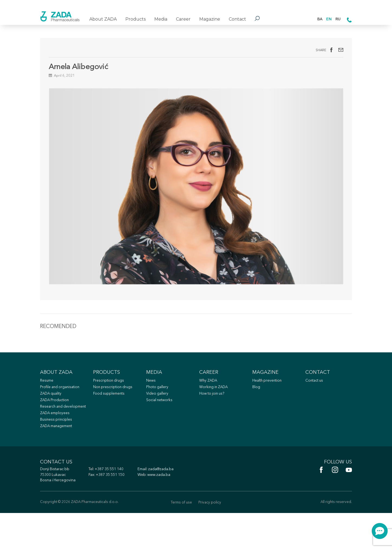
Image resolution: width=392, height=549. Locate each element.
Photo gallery (159, 405)
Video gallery (158, 412)
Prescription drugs (110, 397)
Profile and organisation (62, 405)
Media (161, 19)
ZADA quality (53, 412)
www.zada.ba (169, 510)
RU (337, 19)
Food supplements (110, 412)
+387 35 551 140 (116, 503)
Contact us (315, 397)
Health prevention (269, 397)
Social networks (161, 419)
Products (135, 19)
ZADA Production (56, 419)
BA (317, 19)
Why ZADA (210, 397)
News (151, 397)
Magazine (210, 19)
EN (327, 19)
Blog (257, 405)
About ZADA (103, 19)
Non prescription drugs (114, 405)
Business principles (58, 446)
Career (183, 19)
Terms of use (180, 538)
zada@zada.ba (171, 503)
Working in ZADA (215, 405)
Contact (237, 19)
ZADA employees (57, 439)
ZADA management (59, 454)
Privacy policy (211, 538)
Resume (48, 397)
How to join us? (213, 412)
